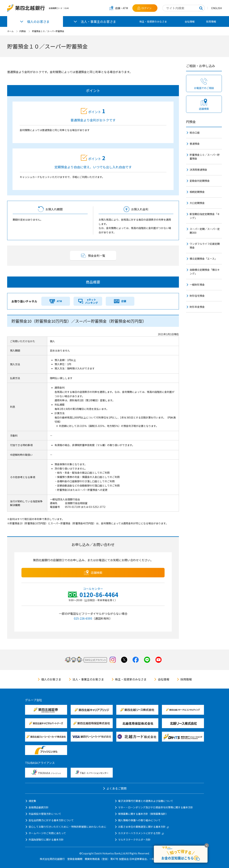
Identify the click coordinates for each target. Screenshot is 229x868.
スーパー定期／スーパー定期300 (205, 231)
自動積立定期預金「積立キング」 (205, 272)
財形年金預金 (197, 307)
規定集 (32, 801)
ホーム (10, 31)
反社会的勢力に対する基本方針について (51, 820)
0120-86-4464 (99, 595)
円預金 (23, 31)
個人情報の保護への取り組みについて (139, 820)
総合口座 (195, 133)
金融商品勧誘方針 (39, 807)
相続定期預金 (197, 192)
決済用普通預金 (198, 170)
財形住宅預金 (197, 296)
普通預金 (195, 144)
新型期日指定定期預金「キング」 (205, 216)
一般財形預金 (197, 285)
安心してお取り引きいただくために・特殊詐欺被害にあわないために (67, 827)
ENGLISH (217, 8)
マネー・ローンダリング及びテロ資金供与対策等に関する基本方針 (156, 807)
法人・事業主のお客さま (88, 679)
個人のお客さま (51, 679)
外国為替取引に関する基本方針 (46, 840)
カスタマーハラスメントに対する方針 (141, 833)
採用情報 (211, 21)
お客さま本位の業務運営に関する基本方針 (143, 827)
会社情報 (190, 21)
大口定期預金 (197, 203)
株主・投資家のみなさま (153, 21)
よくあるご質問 (116, 788)
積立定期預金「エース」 (203, 259)
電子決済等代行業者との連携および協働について (146, 801)
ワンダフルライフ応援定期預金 (205, 246)
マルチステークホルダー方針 (134, 840)
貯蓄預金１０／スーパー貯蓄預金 (48, 31)
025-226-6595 (83, 618)
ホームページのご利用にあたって (47, 833)
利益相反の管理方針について (45, 814)
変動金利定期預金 (200, 181)
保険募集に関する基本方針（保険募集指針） (143, 814)
